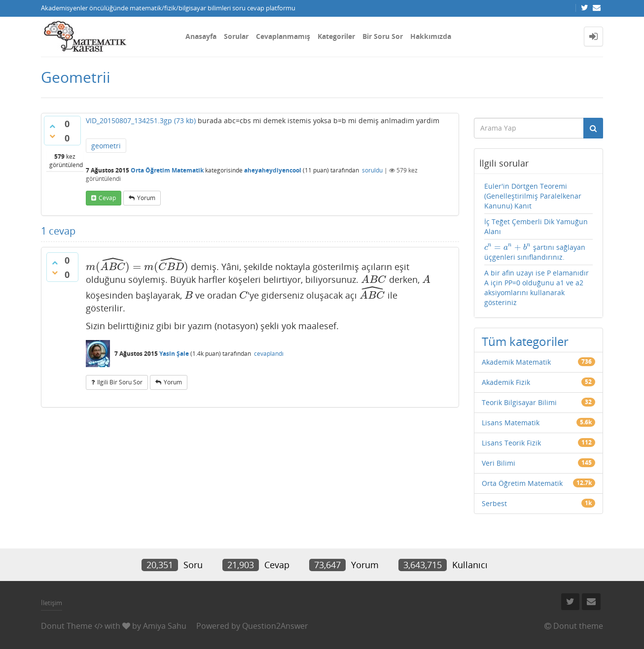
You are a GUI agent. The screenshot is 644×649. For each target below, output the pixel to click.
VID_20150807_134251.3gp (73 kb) (141, 120)
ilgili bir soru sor (120, 382)
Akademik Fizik (506, 382)
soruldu (372, 170)
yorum (146, 198)
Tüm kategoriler (525, 341)
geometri (106, 146)
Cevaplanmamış (283, 36)
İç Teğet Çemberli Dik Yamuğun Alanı (536, 226)
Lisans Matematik (511, 423)
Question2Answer (275, 626)
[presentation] (137, 267)
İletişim (52, 603)
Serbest (494, 503)
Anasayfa (201, 36)
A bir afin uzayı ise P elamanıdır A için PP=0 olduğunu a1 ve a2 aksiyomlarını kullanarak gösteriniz (537, 288)
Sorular (236, 36)
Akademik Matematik (516, 362)
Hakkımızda (431, 36)
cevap (107, 198)
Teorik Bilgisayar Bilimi (519, 402)
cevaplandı (269, 354)
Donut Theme (67, 626)
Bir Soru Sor (383, 36)
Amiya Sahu (165, 626)
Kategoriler (336, 36)
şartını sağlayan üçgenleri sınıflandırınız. (535, 252)
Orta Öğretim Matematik (167, 170)
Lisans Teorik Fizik (511, 443)
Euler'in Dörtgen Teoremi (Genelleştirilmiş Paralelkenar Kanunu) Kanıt (533, 196)
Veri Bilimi (499, 463)
